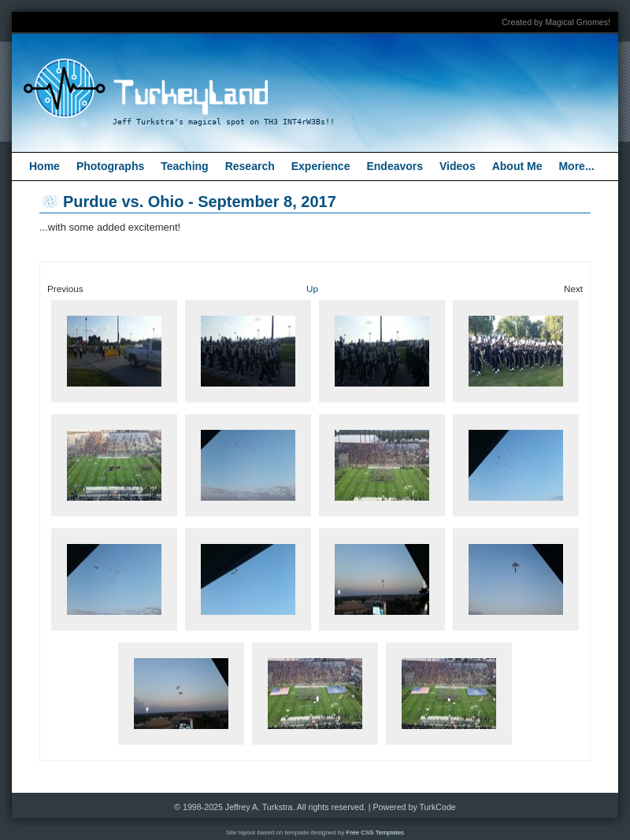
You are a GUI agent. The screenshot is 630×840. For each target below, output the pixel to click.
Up (312, 289)
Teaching (184, 166)
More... (576, 166)
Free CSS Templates (376, 833)
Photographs (110, 166)
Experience (321, 166)
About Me (517, 166)
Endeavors (395, 166)
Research (250, 166)
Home (44, 166)
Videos (458, 166)
